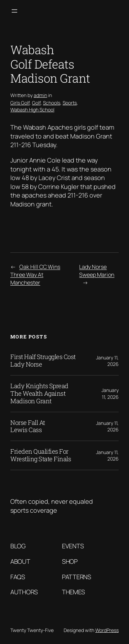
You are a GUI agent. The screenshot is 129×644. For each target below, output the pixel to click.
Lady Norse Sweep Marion (97, 271)
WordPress (107, 630)
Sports (70, 103)
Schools (52, 103)
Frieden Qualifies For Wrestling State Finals (41, 455)
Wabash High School (32, 110)
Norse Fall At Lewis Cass (28, 427)
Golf (36, 103)
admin (40, 95)
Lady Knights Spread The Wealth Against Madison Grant (39, 394)
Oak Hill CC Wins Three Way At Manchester (35, 275)
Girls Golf (20, 103)
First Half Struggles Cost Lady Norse (43, 361)
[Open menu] (14, 11)
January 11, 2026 (107, 361)
